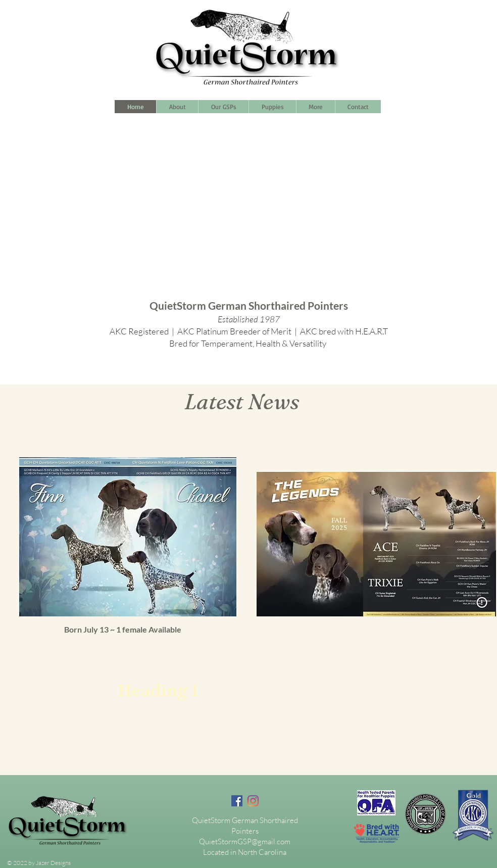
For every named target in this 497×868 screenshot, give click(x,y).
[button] (315, 107)
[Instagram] (253, 801)
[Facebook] (237, 801)
